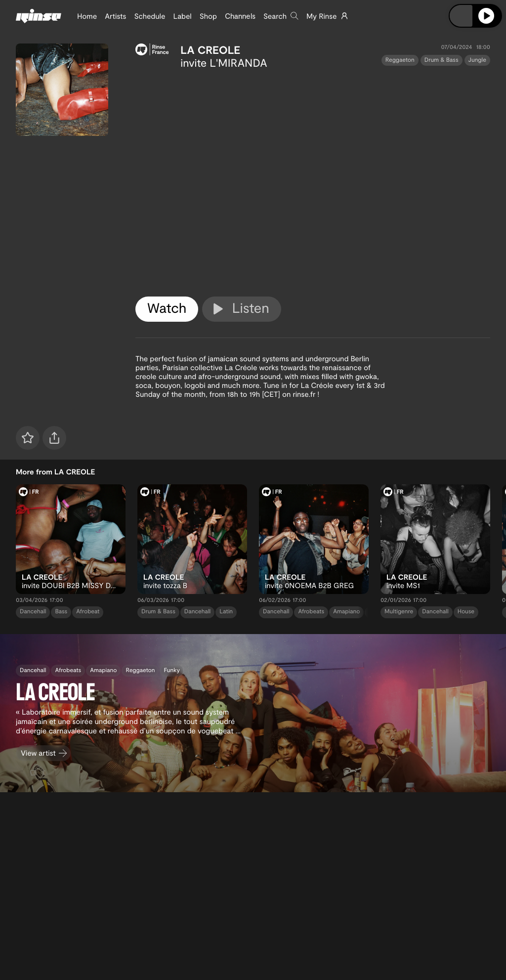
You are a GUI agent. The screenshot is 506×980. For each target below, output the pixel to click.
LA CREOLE (210, 50)
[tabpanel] (313, 181)
